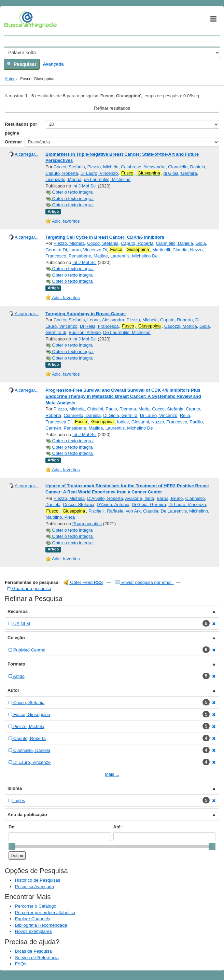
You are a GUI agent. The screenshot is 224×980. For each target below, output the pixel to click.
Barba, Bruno (170, 498)
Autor (10, 79)
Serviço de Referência (37, 958)
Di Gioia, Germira (120, 415)
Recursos (18, 611)
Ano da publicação (27, 815)
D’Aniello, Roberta (105, 498)
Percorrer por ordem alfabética (45, 913)
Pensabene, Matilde (88, 256)
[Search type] (112, 53)
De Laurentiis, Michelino (127, 332)
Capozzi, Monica (181, 326)
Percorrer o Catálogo (36, 906)
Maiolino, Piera (60, 517)
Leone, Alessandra (106, 320)
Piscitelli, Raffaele (106, 511)
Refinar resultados (112, 108)
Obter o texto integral (69, 192)
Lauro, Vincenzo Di (88, 250)
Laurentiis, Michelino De (134, 256)
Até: (118, 827)
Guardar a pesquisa (29, 589)
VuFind (15, 19)
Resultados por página (21, 129)
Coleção (16, 638)
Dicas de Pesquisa (33, 951)
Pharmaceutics (87, 524)
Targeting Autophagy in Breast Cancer (86, 314)
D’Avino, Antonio (113, 505)
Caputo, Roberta (62, 173)
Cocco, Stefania (69, 167)
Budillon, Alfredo (85, 332)
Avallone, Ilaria (139, 498)
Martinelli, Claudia (170, 250)
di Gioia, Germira (180, 173)
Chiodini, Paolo (102, 409)
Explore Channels (33, 919)
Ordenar (13, 142)
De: (12, 827)
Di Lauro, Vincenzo (99, 173)
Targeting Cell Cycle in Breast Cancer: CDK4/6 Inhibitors (105, 237)
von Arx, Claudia (142, 511)
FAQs (21, 964)
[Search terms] (112, 41)
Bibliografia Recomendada (41, 925)
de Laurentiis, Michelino (107, 179)
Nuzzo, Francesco (169, 422)
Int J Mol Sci (85, 186)
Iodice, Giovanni (133, 422)
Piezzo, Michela (103, 167)
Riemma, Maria (135, 409)
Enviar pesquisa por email (144, 582)
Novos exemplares (33, 931)
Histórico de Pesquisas (38, 880)
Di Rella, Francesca (99, 326)
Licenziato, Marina (64, 179)
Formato (16, 664)
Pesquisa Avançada (34, 887)
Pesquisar (22, 64)
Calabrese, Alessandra (143, 167)
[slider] (12, 846)
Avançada (53, 64)
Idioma (15, 788)
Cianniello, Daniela (186, 167)
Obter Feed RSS (83, 582)
